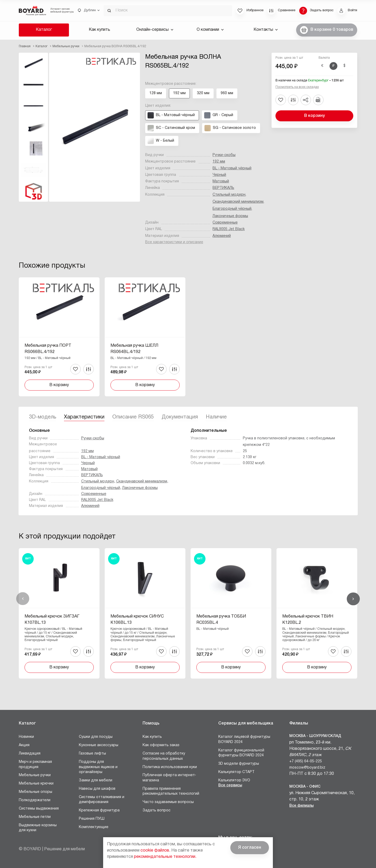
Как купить (99, 30)
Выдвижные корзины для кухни (38, 828)
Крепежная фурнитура (99, 810)
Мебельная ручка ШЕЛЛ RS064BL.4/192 (134, 349)
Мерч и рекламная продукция (35, 765)
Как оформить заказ (161, 745)
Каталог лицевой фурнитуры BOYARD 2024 (244, 740)
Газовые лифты (92, 754)
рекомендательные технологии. (165, 857)
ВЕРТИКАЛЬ (223, 188)
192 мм (219, 162)
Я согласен (250, 848)
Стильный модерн (229, 195)
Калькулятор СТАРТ (236, 772)
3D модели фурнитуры (239, 764)
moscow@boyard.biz (307, 768)
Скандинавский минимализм (238, 202)
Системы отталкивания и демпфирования (102, 800)
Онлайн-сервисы (155, 30)
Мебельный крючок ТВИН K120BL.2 (308, 620)
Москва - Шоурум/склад (315, 736)
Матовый (221, 181)
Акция (24, 745)
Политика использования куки (170, 767)
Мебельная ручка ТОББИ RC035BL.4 (221, 620)
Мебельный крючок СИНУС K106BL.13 (137, 620)
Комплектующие (94, 827)
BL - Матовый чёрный (232, 168)
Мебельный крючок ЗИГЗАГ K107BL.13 (52, 620)
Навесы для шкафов (97, 789)
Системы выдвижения (39, 809)
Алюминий (222, 236)
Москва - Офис (305, 787)
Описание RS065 (133, 417)
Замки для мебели (96, 780)
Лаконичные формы (230, 216)
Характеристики (84, 417)
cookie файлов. (155, 851)
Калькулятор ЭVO (234, 780)
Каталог (44, 30)
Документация (180, 417)
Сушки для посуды (96, 737)
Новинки (26, 737)
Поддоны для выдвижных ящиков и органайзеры (98, 767)
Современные (225, 223)
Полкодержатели (35, 800)
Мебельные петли (35, 817)
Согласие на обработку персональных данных (164, 756)
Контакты (266, 30)
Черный (219, 175)
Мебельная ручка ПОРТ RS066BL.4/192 (48, 349)
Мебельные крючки (36, 784)
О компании (210, 30)
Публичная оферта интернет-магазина (169, 778)
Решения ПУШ (92, 819)
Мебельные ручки (35, 775)
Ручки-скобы (224, 155)
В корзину (315, 116)
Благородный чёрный (232, 209)
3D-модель (43, 417)
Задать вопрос (157, 810)
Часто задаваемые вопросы (168, 802)
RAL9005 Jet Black (229, 229)
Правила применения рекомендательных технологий (171, 791)
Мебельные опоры (36, 792)
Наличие (216, 417)
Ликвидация (30, 754)
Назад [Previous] (23, 599)
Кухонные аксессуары (99, 745)
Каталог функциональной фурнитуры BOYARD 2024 (241, 753)
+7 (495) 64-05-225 (306, 761)
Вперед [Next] (353, 599)
